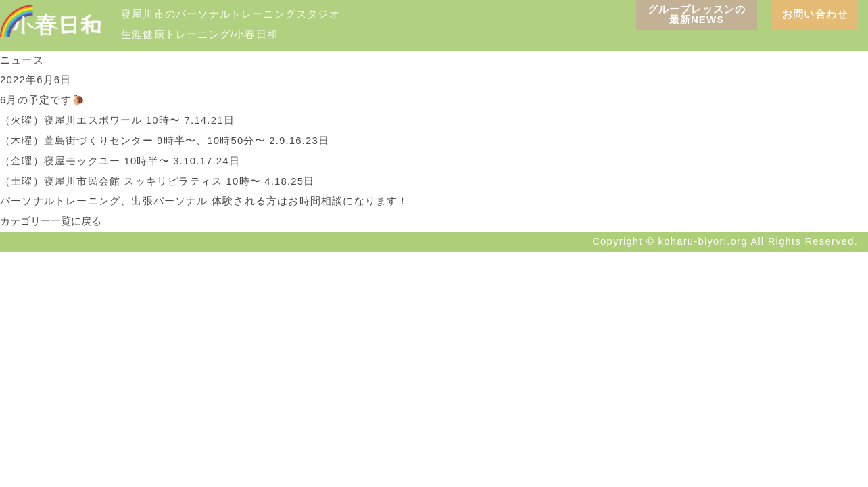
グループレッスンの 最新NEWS (697, 15)
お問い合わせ (815, 14)
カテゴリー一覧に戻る (51, 221)
